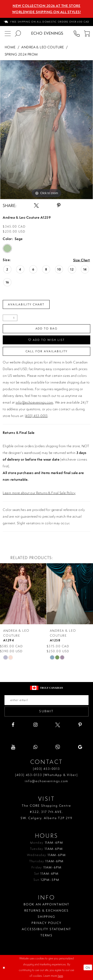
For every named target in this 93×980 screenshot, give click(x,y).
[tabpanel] (46, 130)
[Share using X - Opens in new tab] (36, 205)
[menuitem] (47, 22)
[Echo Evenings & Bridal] (47, 33)
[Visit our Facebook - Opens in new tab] (13, 725)
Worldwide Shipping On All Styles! (47, 12)
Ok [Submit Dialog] (88, 967)
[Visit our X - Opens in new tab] (58, 725)
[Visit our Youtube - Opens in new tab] (13, 747)
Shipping (46, 917)
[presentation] (23, 594)
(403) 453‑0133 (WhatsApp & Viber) (46, 775)
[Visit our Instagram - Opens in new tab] (35, 725)
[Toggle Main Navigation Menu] (8, 33)
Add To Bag (47, 328)
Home (10, 47)
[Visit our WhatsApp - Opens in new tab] (35, 747)
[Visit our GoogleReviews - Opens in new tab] (80, 747)
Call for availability (47, 351)
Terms (46, 935)
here (60, 976)
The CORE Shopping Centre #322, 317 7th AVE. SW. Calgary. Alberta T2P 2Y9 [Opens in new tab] (46, 812)
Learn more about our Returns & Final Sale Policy (39, 493)
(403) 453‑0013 (46, 769)
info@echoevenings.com (34, 402)
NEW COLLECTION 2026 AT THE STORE (46, 6)
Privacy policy (46, 923)
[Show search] (18, 33)
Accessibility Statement (46, 929)
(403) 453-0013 (36, 416)
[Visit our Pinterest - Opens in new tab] (80, 725)
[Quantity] (10, 318)
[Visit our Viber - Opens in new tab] (58, 747)
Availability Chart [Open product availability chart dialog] (26, 304)
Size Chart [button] (81, 260)
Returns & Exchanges (46, 910)
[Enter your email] (46, 700)
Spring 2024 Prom (21, 54)
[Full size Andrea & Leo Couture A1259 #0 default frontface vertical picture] (46, 130)
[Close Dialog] (4, 967)
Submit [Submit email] (46, 711)
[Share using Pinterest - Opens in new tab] (59, 205)
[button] (87, 33)
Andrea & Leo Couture (43, 47)
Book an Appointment (46, 904)
